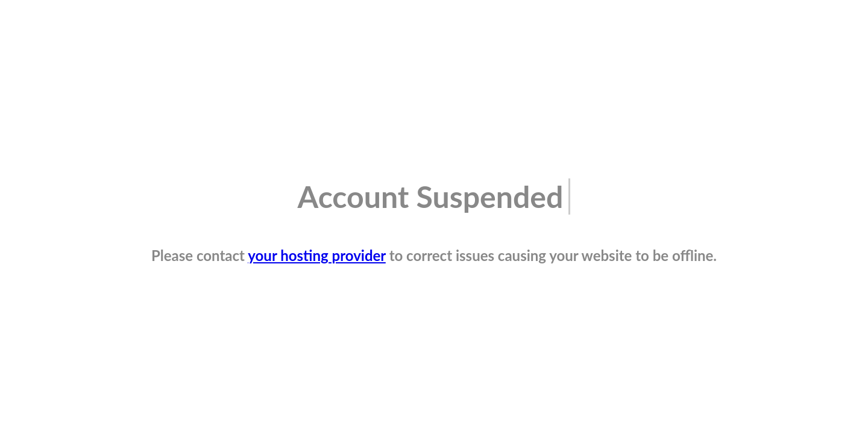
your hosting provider (317, 255)
